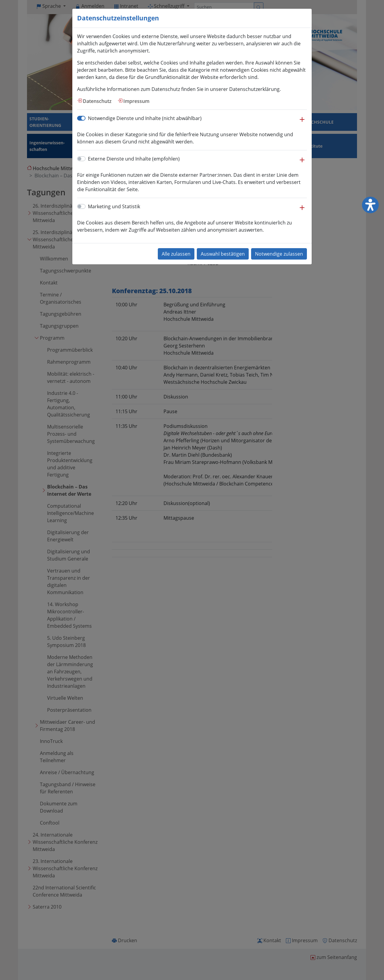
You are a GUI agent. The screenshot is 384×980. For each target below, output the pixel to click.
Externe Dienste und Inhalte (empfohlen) (134, 159)
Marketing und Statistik (114, 206)
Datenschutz (97, 101)
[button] (302, 122)
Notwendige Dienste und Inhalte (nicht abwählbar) (145, 118)
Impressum (136, 101)
